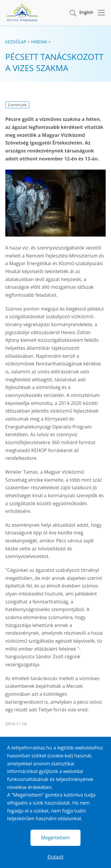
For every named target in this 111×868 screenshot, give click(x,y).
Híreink (39, 42)
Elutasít (55, 857)
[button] (73, 13)
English (86, 12)
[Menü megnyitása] (99, 13)
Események (17, 105)
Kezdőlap (16, 42)
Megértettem (55, 838)
